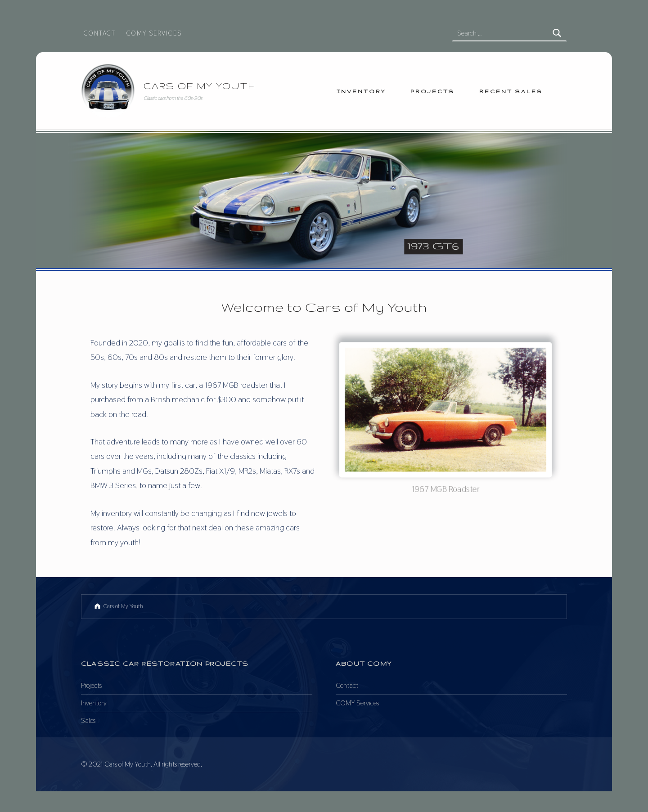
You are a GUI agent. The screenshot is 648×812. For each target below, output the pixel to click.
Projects (432, 91)
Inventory (361, 91)
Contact (100, 33)
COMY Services (154, 33)
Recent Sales (511, 91)
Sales (88, 720)
